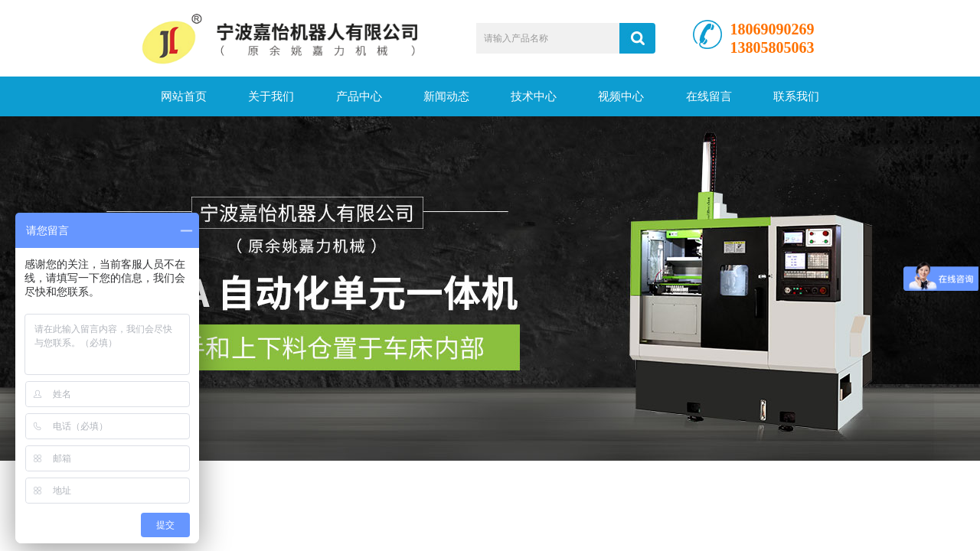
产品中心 (359, 96)
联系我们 (796, 96)
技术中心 (534, 96)
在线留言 (709, 96)
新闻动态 (446, 96)
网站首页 (184, 96)
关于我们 (271, 96)
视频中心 (621, 96)
